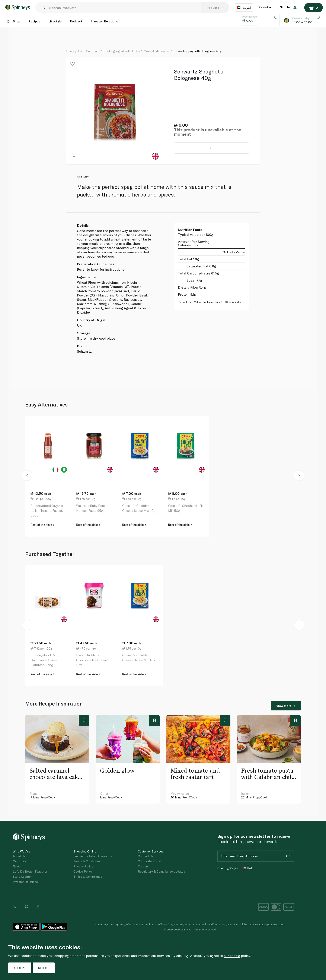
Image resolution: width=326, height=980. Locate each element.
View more (286, 706)
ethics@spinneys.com (272, 924)
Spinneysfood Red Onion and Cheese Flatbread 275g (44, 660)
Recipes (34, 21)
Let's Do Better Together (30, 871)
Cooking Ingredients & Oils (122, 51)
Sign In (288, 7)
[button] (27, 476)
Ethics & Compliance (88, 877)
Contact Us (146, 856)
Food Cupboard (89, 51)
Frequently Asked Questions (93, 856)
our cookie (232, 956)
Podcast (76, 21)
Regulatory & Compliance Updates (161, 871)
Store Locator (22, 877)
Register (265, 7)
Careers (143, 866)
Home (70, 51)
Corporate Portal (149, 861)
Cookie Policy (83, 871)
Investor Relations (104, 21)
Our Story (19, 861)
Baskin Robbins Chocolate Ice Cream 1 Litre (92, 660)
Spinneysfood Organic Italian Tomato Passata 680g (47, 510)
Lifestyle (55, 21)
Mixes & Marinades (157, 51)
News (17, 866)
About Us (19, 856)
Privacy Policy (83, 866)
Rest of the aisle (42, 525)
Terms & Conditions (87, 861)
